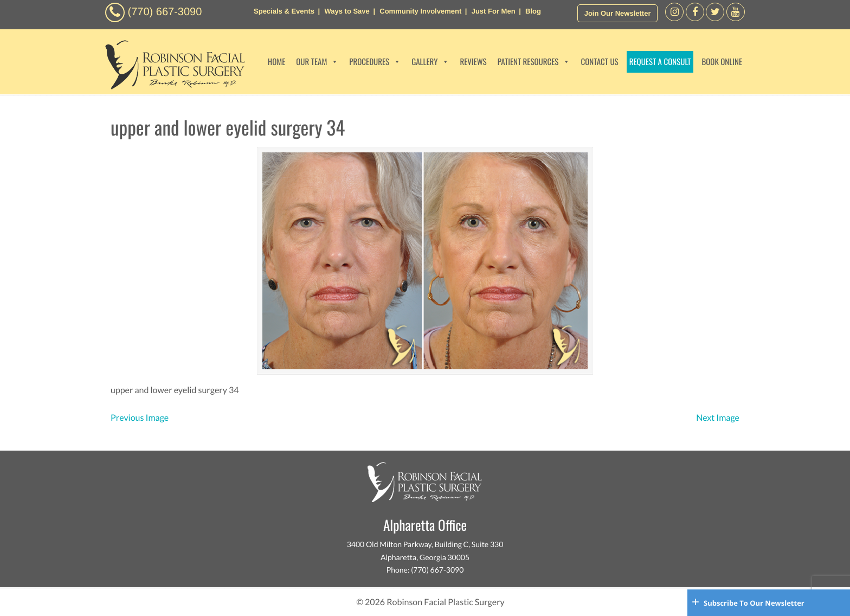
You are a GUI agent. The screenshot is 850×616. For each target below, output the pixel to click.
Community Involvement (420, 11)
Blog (533, 11)
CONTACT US (599, 62)
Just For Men (494, 11)
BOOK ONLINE (722, 62)
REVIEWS (473, 62)
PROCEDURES (375, 62)
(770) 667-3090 (165, 12)
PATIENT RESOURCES (534, 62)
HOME (277, 62)
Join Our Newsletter (618, 13)
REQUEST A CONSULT (660, 62)
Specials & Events (284, 11)
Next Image (718, 418)
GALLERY (430, 62)
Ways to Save (347, 11)
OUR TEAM (317, 62)
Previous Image (140, 418)
